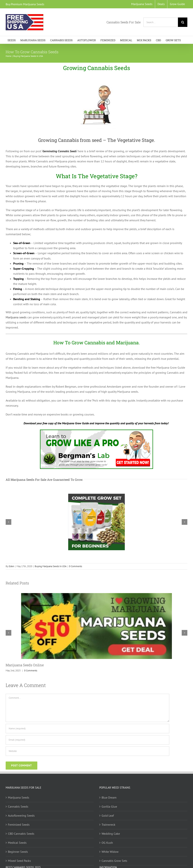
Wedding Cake (111, 834)
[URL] (87, 751)
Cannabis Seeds (18, 806)
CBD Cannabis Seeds (21, 834)
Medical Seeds (17, 843)
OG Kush (107, 843)
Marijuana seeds (16, 317)
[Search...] (161, 22)
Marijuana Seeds (19, 797)
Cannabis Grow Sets (114, 861)
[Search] (183, 22)
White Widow (110, 852)
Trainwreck (108, 825)
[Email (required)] (87, 740)
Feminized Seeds (19, 825)
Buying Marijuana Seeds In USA (51, 566)
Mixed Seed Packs (19, 861)
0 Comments (75, 566)
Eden (11, 566)
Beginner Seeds (18, 852)
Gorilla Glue (109, 806)
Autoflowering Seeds (21, 816)
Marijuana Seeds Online (25, 665)
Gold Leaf (108, 816)
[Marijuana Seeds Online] (96, 595)
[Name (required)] (87, 729)
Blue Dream (109, 797)
